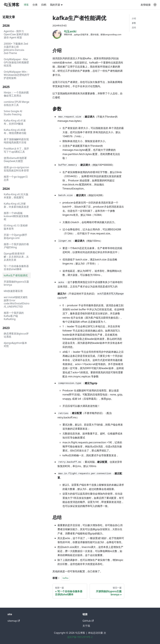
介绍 (134, 18)
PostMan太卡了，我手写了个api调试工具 (16, 150)
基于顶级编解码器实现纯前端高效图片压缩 (16, 141)
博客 (26, 5)
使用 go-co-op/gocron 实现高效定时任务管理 (16, 169)
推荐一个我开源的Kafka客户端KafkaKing (14, 316)
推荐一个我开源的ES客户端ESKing (16, 246)
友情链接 (146, 5)
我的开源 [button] (55, 5)
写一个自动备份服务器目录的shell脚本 (16, 268)
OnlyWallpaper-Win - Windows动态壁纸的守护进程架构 (17, 75)
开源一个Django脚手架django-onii (15, 236)
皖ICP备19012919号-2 (80, 637)
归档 (44, 5)
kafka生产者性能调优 (16, 275)
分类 (35, 5)
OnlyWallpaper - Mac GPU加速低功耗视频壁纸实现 (16, 62)
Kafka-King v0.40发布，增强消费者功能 (15, 131)
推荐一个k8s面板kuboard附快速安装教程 (16, 216)
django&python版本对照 (15, 344)
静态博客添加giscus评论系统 (16, 335)
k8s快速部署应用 (13, 291)
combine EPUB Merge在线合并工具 (16, 103)
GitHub (88, 621)
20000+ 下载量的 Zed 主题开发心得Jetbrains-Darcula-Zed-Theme (16, 48)
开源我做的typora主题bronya (16, 283)
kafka (65, 578)
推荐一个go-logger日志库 (16, 178)
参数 (134, 23)
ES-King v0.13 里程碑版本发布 (16, 227)
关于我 (86, 626)
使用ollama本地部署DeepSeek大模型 (15, 160)
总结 (134, 27)
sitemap (14, 621)
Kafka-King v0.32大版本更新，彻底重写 (16, 196)
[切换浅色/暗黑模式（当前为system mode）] (155, 5)
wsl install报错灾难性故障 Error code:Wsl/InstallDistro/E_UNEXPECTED (17, 302)
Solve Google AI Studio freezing (13, 113)
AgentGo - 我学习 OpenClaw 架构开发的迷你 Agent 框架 (16, 34)
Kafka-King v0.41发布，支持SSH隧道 (15, 122)
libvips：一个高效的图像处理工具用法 (16, 94)
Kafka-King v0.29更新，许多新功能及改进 (16, 205)
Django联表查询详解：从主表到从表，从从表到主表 (16, 257)
